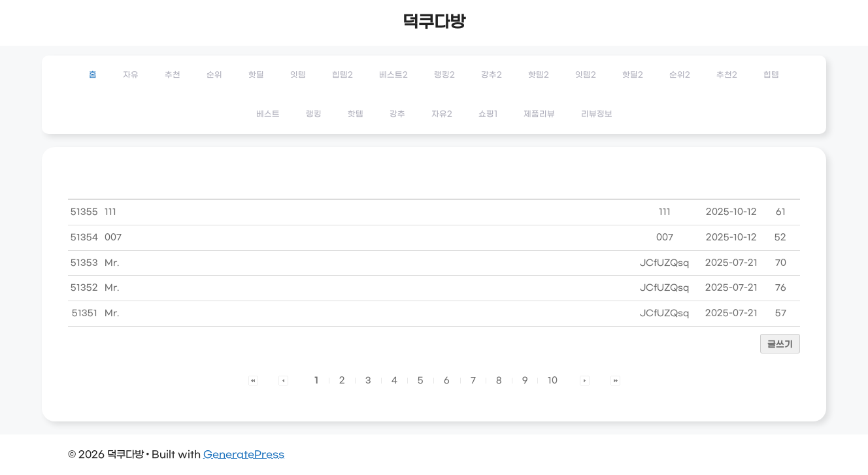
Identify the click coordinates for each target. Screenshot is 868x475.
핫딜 (256, 75)
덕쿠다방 (434, 23)
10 (553, 381)
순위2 (680, 75)
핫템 (356, 114)
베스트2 (393, 75)
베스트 (268, 114)
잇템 (298, 75)
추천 (173, 75)
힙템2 (342, 75)
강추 (397, 114)
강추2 (492, 75)
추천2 (727, 75)
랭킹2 (444, 75)
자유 (131, 75)
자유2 (442, 114)
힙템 (771, 75)
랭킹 (314, 114)
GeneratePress (244, 455)
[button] (253, 381)
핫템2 (539, 75)
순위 (214, 75)
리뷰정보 (597, 114)
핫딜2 (633, 75)
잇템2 (586, 75)
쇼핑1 (488, 114)
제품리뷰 (539, 114)
